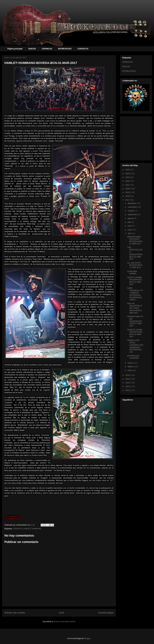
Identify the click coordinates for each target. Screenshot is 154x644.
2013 (128, 386)
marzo (131, 363)
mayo (130, 230)
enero (130, 370)
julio (130, 222)
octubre (131, 211)
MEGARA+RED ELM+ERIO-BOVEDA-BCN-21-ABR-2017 (135, 240)
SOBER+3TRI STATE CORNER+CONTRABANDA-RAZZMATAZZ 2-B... (135, 346)
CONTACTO (83, 49)
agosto (131, 218)
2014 (128, 383)
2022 (128, 181)
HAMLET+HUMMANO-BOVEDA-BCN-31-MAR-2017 (135, 333)
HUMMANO (36, 529)
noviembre (132, 207)
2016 (128, 375)
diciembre (132, 203)
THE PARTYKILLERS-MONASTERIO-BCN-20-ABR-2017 (135, 253)
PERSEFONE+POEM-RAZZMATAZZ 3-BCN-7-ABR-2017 (135, 321)
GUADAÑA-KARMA (132, 272)
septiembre (133, 214)
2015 (128, 379)
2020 (128, 189)
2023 (128, 177)
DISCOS (32, 49)
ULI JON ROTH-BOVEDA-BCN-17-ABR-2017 (135, 265)
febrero (131, 367)
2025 (128, 170)
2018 (128, 196)
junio (130, 226)
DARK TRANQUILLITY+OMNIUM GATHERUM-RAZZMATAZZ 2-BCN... (135, 294)
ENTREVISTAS (65, 49)
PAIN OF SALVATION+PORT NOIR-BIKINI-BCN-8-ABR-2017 (135, 308)
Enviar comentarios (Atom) (65, 622)
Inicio (62, 613)
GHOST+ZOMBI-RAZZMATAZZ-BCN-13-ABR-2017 (135, 281)
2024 (128, 174)
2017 (128, 200)
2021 (128, 185)
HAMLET (27, 529)
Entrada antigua (106, 613)
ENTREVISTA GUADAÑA (133, 357)
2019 (128, 192)
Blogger (87, 638)
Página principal (15, 49)
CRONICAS (47, 49)
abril (130, 233)
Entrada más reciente (15, 613)
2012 (128, 390)
